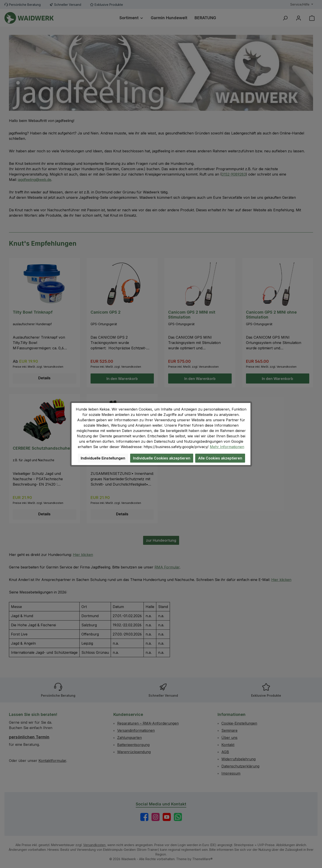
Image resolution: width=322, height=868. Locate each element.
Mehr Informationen (227, 447)
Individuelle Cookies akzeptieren (162, 458)
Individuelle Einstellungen (103, 458)
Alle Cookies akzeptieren (220, 458)
